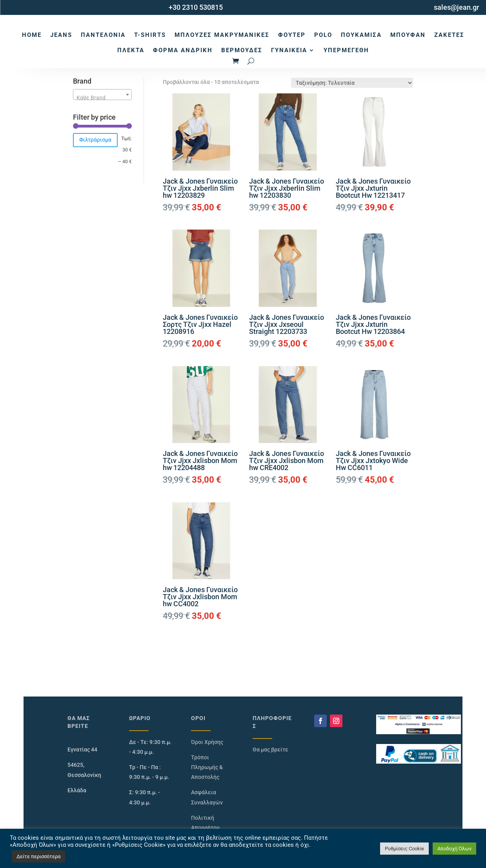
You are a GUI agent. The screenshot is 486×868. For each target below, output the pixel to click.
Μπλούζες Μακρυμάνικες (222, 35)
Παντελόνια (103, 35)
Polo (323, 35)
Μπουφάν (408, 35)
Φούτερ (292, 35)
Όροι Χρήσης (207, 742)
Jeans (61, 35)
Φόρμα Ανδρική (183, 50)
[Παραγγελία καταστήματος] (352, 83)
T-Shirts (150, 35)
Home (32, 35)
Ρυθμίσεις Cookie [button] (404, 849)
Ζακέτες (449, 35)
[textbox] (102, 98)
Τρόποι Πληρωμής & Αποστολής (207, 767)
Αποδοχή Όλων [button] (454, 849)
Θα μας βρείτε (270, 749)
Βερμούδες (242, 50)
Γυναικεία (289, 50)
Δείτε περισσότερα (38, 856)
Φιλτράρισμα (95, 140)
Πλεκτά (131, 50)
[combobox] (102, 95)
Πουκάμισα (361, 35)
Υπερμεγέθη (346, 50)
